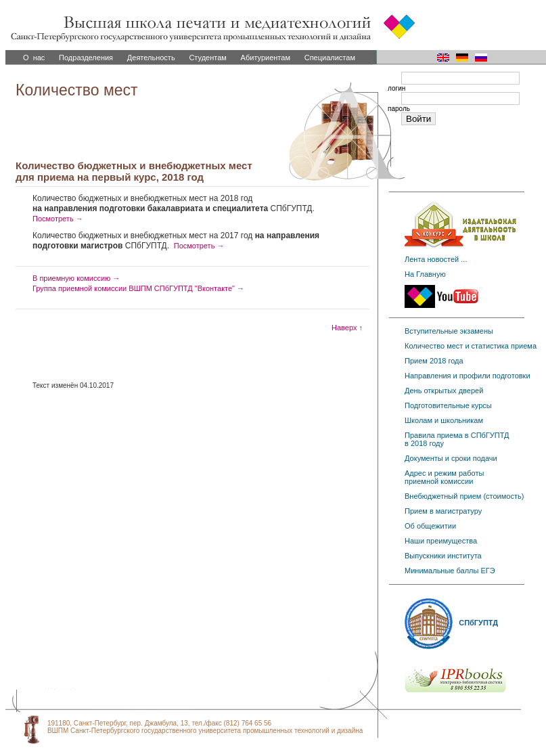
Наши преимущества (441, 541)
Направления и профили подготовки (468, 376)
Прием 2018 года (434, 361)
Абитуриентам (266, 58)
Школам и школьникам (444, 420)
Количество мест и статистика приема (471, 346)
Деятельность (151, 58)
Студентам (207, 58)
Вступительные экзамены (449, 331)
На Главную (425, 274)
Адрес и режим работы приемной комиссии (444, 477)
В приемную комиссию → (76, 278)
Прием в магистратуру (443, 511)
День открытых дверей (444, 391)
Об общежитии (430, 526)
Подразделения (86, 58)
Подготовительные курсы (448, 405)
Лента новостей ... (436, 259)
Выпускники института (443, 556)
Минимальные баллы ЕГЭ (450, 571)
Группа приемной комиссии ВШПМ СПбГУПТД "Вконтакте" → (138, 288)
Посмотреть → (58, 219)
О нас (34, 58)
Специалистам (330, 58)
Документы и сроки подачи (451, 458)
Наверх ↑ (347, 328)
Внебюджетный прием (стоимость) (464, 496)
